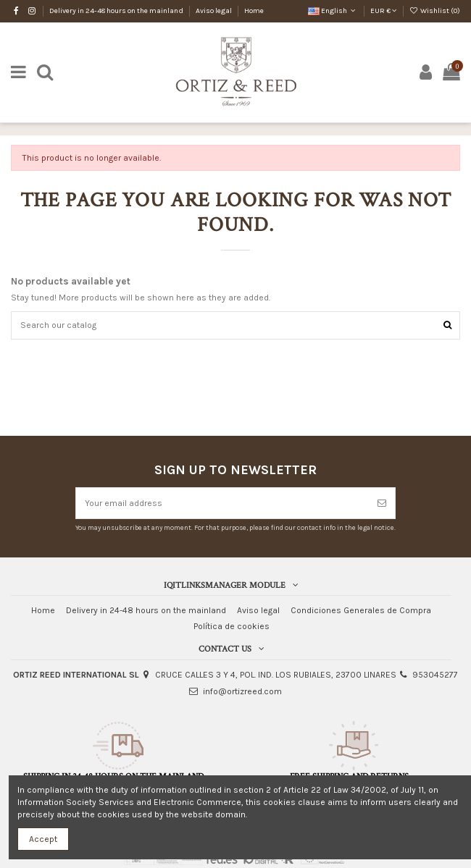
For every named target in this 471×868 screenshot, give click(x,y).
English (333, 11)
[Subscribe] (382, 503)
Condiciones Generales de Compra (361, 610)
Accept (43, 839)
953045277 (435, 675)
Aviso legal (214, 11)
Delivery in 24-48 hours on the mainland (117, 11)
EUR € (384, 11)
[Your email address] (222, 503)
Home (254, 11)
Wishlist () (435, 11)
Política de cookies (232, 626)
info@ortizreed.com (242, 691)
